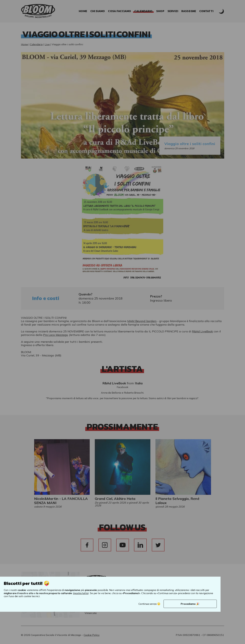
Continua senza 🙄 (149, 604)
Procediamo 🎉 (190, 604)
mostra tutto (81, 593)
